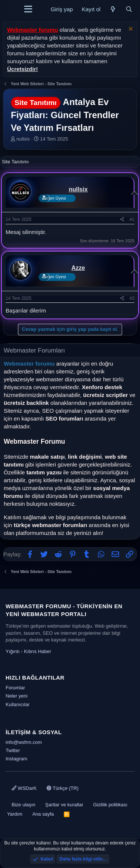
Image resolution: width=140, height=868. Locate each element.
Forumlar (15, 688)
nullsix (23, 139)
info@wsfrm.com (24, 742)
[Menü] (28, 9)
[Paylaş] (122, 220)
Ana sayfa (43, 814)
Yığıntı (13, 651)
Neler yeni (17, 696)
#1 (132, 219)
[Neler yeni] (113, 9)
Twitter (13, 750)
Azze (78, 268)
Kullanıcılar (18, 704)
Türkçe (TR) (63, 788)
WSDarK (24, 788)
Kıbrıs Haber (38, 651)
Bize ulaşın (24, 805)
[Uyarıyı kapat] (130, 30)
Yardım (15, 814)
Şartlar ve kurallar (64, 805)
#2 (132, 298)
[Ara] (129, 9)
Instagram (16, 759)
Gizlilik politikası (110, 805)
